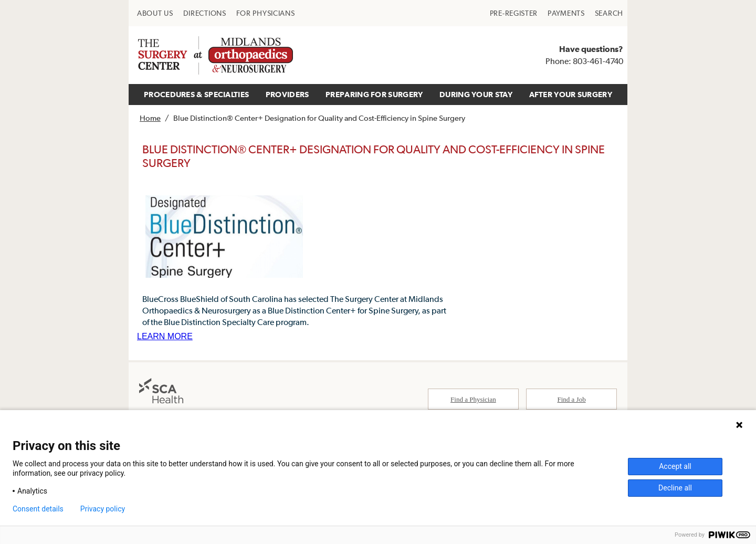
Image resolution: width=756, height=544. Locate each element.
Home (150, 118)
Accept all (675, 466)
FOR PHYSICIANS (266, 13)
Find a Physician (473, 399)
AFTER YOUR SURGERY (571, 94)
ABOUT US (155, 13)
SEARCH (609, 13)
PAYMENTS (566, 13)
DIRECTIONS (205, 13)
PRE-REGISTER (514, 13)
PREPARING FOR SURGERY (374, 94)
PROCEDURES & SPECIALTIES (196, 94)
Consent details (38, 509)
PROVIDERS (287, 94)
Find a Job (572, 399)
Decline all (675, 488)
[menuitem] (155, 13)
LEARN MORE (165, 336)
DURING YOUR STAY (476, 94)
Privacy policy (103, 509)
